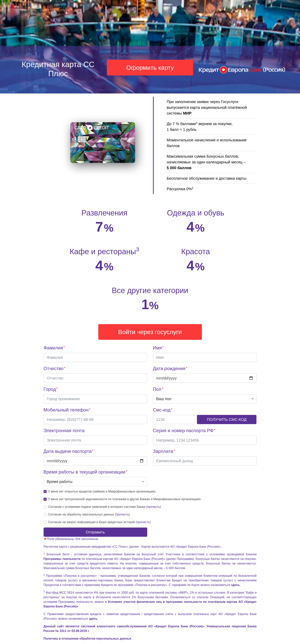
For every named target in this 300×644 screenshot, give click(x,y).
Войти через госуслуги (150, 332)
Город (50, 389)
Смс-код (162, 410)
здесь (236, 585)
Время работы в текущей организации (84, 472)
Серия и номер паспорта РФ (183, 431)
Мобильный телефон (66, 410)
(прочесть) (154, 507)
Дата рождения (169, 368)
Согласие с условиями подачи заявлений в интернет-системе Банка (105, 507)
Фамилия (53, 348)
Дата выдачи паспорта (68, 451)
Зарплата (163, 451)
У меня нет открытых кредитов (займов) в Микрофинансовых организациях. (102, 491)
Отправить (95, 532)
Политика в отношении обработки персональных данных (88, 639)
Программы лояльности (63, 559)
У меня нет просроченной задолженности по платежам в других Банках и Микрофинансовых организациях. (125, 499)
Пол (157, 389)
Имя (157, 348)
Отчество (54, 368)
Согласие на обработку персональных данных (89, 514)
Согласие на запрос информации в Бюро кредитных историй (99, 522)
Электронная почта (64, 431)
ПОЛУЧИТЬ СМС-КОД (227, 420)
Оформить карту (150, 68)
